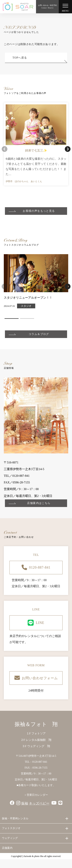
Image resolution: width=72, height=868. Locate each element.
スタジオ (26, 306)
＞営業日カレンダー (36, 795)
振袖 (25, 803)
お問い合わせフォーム (36, 678)
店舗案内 (7, 848)
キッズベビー (39, 803)
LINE (36, 623)
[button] (68, 149)
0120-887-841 (36, 568)
